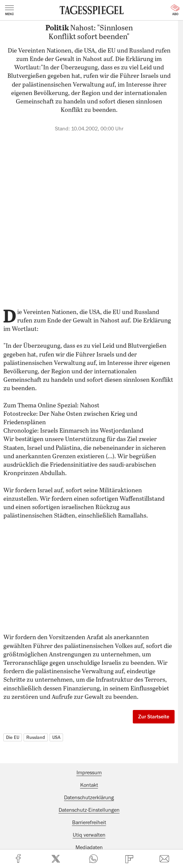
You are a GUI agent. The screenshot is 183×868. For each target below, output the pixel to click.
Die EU (13, 737)
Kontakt (89, 785)
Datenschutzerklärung (89, 798)
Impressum (89, 773)
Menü (9, 10)
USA (56, 737)
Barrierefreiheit (89, 823)
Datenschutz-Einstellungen (89, 810)
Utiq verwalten (89, 835)
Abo (175, 10)
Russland (36, 737)
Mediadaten (89, 847)
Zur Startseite (154, 717)
